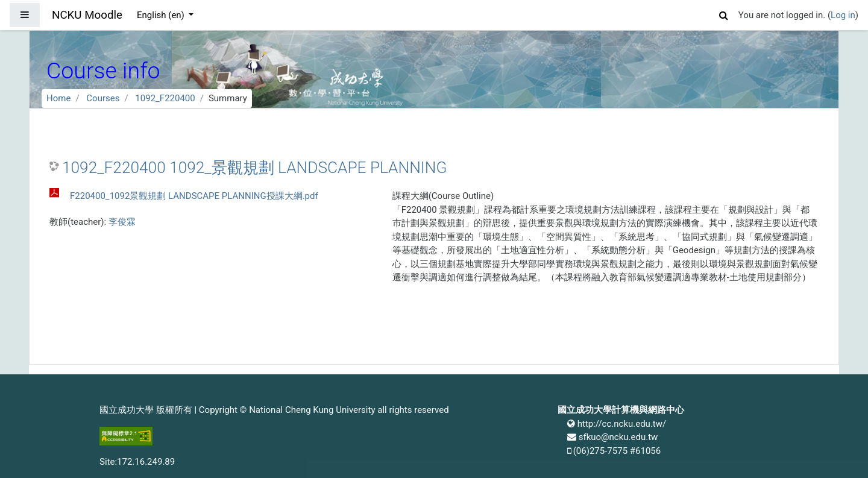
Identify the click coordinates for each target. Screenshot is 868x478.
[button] (724, 14)
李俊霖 (122, 222)
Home (58, 98)
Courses (103, 98)
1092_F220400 (165, 98)
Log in (843, 15)
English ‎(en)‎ (162, 15)
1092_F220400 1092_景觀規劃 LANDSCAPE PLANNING (254, 168)
